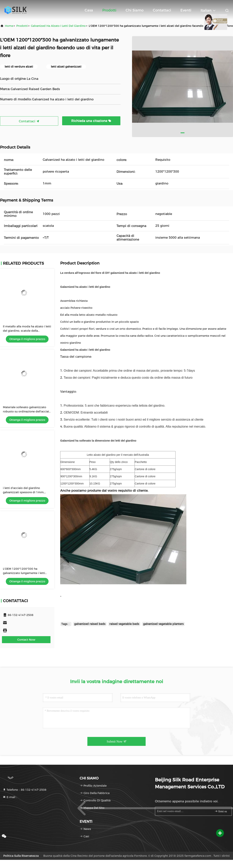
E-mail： (10, 797)
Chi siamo (135, 10)
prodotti (22, 26)
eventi (186, 10)
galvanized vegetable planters (163, 624)
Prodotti (109, 10)
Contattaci (162, 10)
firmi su (221, 811)
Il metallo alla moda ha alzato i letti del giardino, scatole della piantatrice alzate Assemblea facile (27, 331)
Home (9, 26)
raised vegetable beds (124, 624)
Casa (89, 10)
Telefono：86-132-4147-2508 (25, 790)
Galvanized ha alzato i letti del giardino (58, 26)
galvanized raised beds (90, 624)
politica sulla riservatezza (21, 856)
